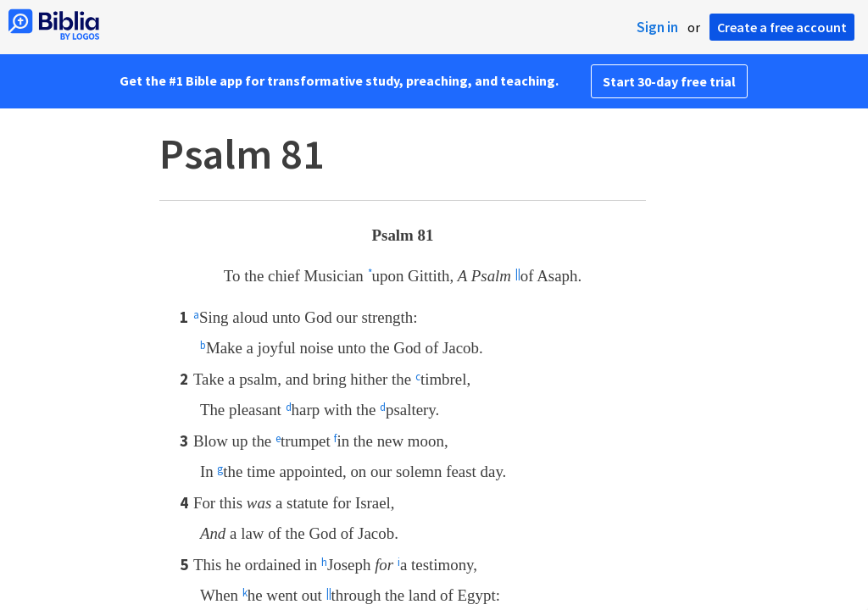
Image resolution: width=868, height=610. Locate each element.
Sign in (657, 27)
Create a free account (782, 27)
